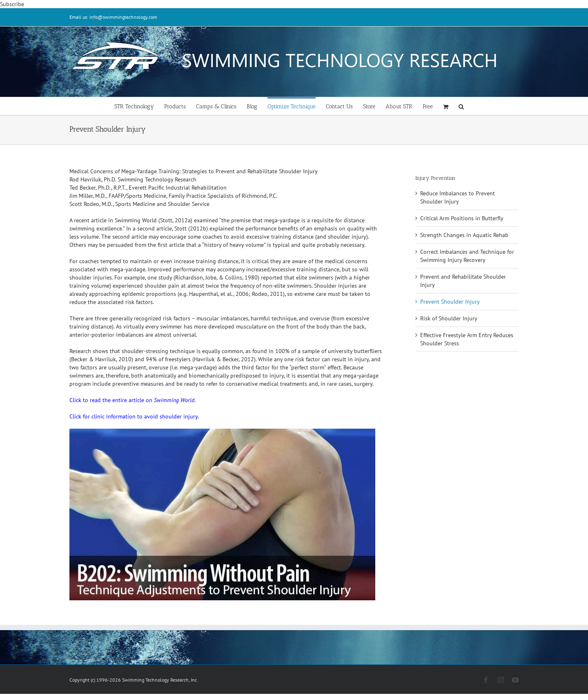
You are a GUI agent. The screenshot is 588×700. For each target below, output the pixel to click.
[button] (461, 106)
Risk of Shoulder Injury (449, 318)
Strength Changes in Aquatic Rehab (464, 235)
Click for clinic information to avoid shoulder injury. (134, 416)
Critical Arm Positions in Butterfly (462, 218)
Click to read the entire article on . (133, 400)
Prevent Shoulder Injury (450, 302)
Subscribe (12, 4)
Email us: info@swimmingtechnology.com (113, 17)
